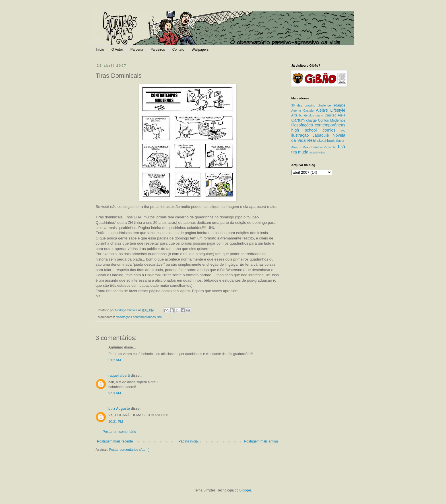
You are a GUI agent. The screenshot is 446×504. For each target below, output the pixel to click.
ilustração (300, 135)
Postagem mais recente (115, 441)
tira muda (300, 152)
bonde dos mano (311, 115)
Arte (294, 115)
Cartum (298, 120)
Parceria (137, 50)
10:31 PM (116, 422)
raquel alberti (119, 376)
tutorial (314, 152)
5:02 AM (115, 360)
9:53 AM (115, 393)
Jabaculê (321, 135)
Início (100, 50)
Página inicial (188, 441)
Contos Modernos (332, 120)
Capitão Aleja (335, 115)
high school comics (313, 130)
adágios (339, 105)
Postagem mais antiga (261, 441)
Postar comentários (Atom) (129, 450)
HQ (343, 131)
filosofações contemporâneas (136, 317)
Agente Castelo (303, 110)
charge (312, 120)
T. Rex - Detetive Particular (318, 147)
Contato (178, 50)
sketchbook (326, 141)
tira (159, 317)
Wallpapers (200, 50)
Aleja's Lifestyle (331, 110)
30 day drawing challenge (311, 105)
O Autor (117, 50)
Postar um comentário (119, 432)
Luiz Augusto (119, 409)
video (322, 152)
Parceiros (158, 50)
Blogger (245, 490)
